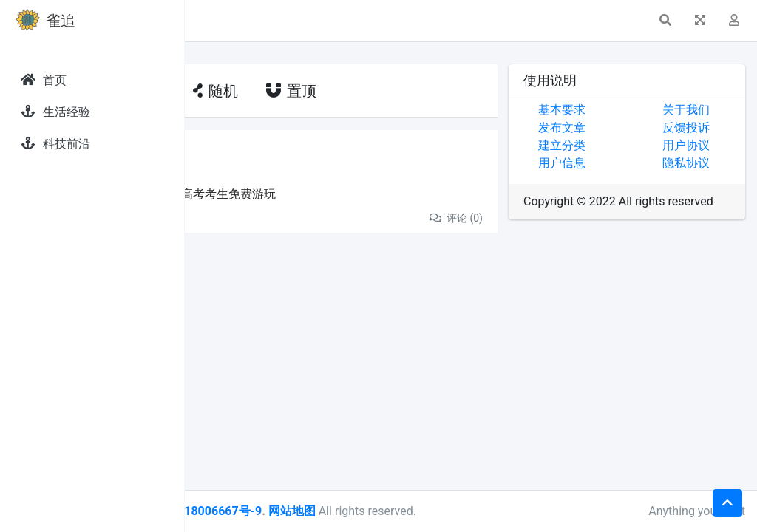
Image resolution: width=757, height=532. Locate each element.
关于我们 (716, 110)
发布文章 (623, 127)
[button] (208, 21)
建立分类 (623, 145)
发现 (262, 153)
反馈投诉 (716, 127)
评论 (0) (517, 218)
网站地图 (475, 511)
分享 (232, 218)
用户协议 (716, 145)
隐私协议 (716, 163)
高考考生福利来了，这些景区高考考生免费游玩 (336, 194)
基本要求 (623, 110)
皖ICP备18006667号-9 (385, 511)
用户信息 (623, 163)
